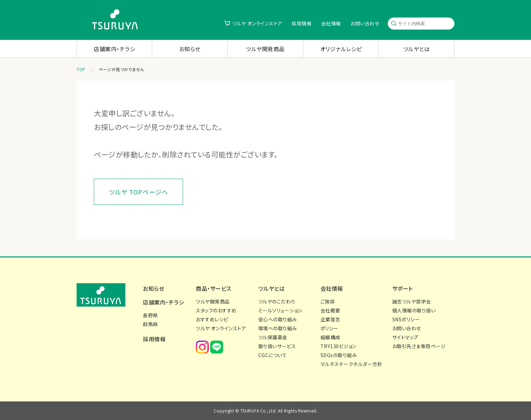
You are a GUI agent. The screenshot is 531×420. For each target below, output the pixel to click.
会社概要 (330, 310)
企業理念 (330, 319)
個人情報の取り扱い (414, 310)
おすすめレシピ (212, 319)
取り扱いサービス (277, 346)
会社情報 (331, 23)
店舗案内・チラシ (114, 49)
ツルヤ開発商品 (265, 49)
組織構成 (330, 337)
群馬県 (150, 324)
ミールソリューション (280, 310)
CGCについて (273, 355)
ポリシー (330, 328)
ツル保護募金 (273, 337)
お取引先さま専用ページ (419, 346)
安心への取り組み (278, 319)
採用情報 (302, 23)
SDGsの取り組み (339, 355)
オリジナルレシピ (341, 49)
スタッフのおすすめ (216, 310)
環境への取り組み (278, 328)
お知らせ (190, 49)
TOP (81, 69)
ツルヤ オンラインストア (257, 23)
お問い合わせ (365, 23)
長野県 (150, 315)
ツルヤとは (417, 49)
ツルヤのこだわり (277, 301)
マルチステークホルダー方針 (352, 364)
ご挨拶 (328, 301)
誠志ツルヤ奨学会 (412, 301)
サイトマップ (405, 337)
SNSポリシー (406, 319)
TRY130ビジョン (338, 346)
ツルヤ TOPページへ (139, 192)
